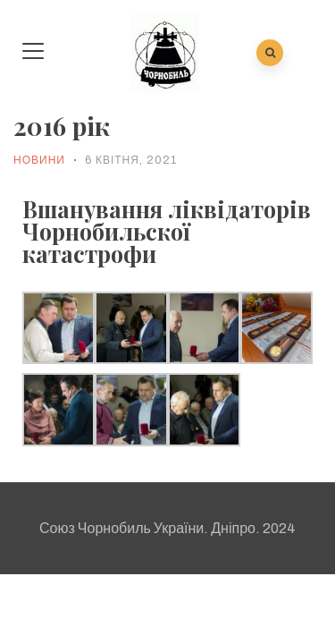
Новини (39, 160)
